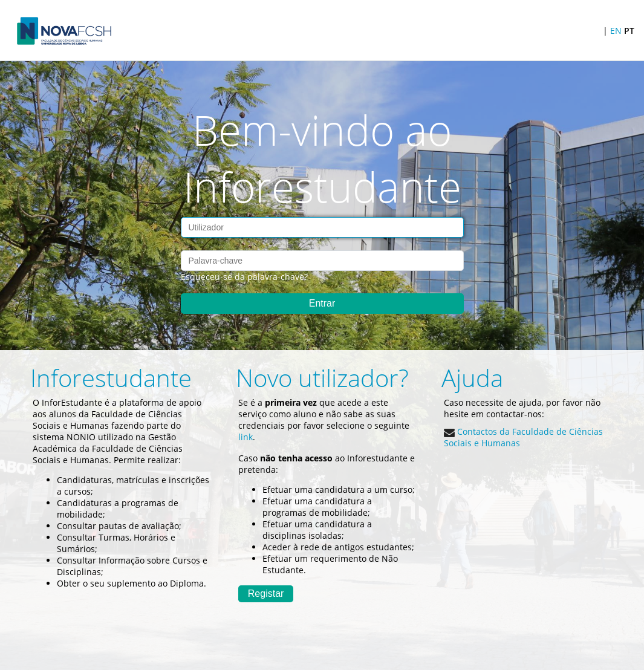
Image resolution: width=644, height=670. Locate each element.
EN (616, 31)
